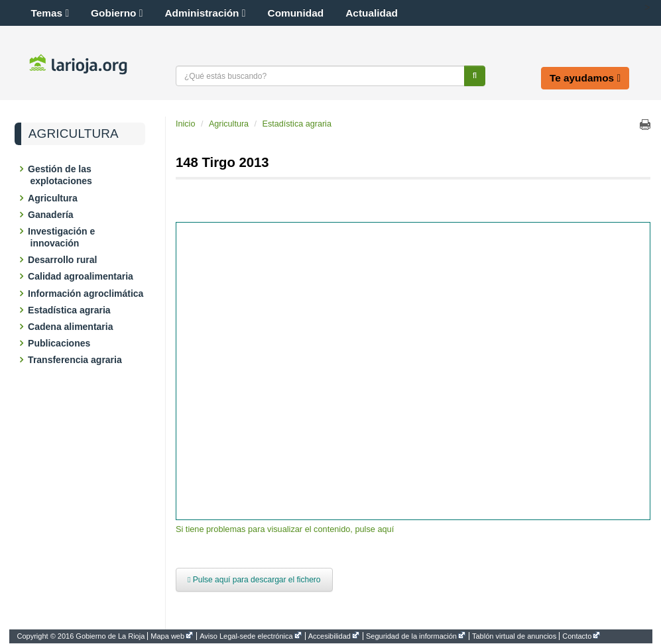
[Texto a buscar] (320, 76)
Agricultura (74, 134)
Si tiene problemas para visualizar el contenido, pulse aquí (285, 529)
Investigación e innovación (63, 237)
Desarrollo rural (64, 260)
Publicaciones (61, 343)
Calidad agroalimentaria (82, 276)
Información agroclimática (87, 294)
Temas (50, 13)
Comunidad (296, 13)
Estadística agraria (71, 310)
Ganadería (52, 215)
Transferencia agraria (76, 360)
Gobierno (117, 13)
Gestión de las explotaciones (61, 175)
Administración (206, 13)
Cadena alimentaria (72, 327)
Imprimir (645, 125)
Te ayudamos (585, 78)
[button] (633, 7)
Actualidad (372, 13)
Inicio (185, 124)
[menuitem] (83, 636)
